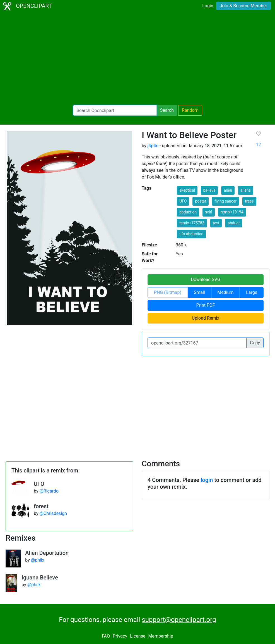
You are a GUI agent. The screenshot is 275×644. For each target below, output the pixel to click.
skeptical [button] (187, 190)
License (138, 636)
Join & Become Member (243, 6)
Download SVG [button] (206, 280)
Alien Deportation (47, 553)
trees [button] (249, 201)
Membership (161, 636)
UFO (39, 484)
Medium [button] (225, 292)
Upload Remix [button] (206, 318)
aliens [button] (246, 190)
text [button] (216, 223)
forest (41, 506)
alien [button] (228, 190)
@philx (38, 560)
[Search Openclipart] (115, 110)
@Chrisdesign (53, 513)
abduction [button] (188, 212)
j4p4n (153, 146)
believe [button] (209, 190)
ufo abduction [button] (191, 234)
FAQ (106, 636)
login (207, 480)
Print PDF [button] (206, 305)
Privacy (120, 636)
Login (208, 6)
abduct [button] (234, 223)
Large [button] (252, 292)
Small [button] (199, 292)
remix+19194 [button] (232, 212)
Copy (255, 343)
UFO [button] (183, 201)
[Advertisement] (137, 59)
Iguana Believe (40, 578)
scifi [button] (209, 212)
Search (167, 110)
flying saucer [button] (225, 201)
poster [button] (201, 201)
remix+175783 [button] (192, 223)
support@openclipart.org (179, 620)
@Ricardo (49, 491)
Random (190, 110)
